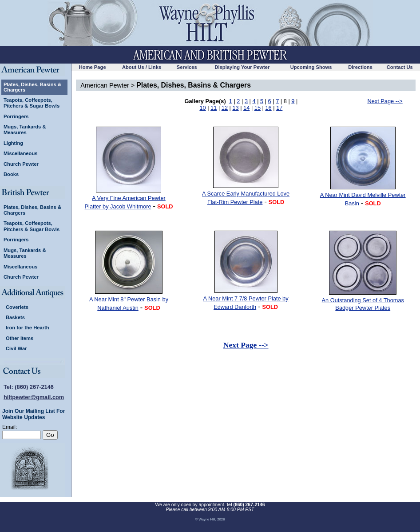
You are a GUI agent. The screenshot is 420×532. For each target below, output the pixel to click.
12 (225, 108)
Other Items (20, 338)
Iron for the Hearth (28, 328)
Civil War (16, 348)
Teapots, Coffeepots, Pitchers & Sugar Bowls (32, 103)
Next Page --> (385, 101)
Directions (360, 67)
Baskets (15, 317)
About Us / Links (142, 67)
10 (202, 108)
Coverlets (17, 307)
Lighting (13, 143)
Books (11, 174)
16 (268, 108)
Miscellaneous (20, 153)
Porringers (16, 116)
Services (187, 67)
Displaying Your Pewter (242, 67)
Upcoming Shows (311, 67)
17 (279, 108)
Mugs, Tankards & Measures (25, 130)
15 (258, 108)
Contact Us (400, 67)
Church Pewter (21, 164)
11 (214, 108)
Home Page (93, 67)
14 (246, 108)
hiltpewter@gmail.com (34, 397)
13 (235, 108)
